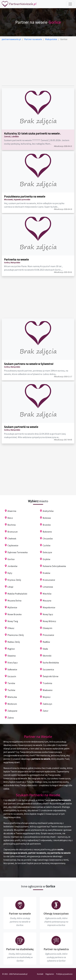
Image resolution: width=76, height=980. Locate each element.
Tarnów (11, 683)
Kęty (10, 573)
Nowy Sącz (48, 614)
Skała (45, 649)
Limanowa (48, 587)
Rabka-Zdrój (14, 642)
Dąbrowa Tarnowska (18, 552)
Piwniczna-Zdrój (16, 635)
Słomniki (47, 656)
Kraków (46, 573)
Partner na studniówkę (20, 949)
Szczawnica (48, 669)
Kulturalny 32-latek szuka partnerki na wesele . (32, 133)
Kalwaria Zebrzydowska (54, 566)
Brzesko (47, 525)
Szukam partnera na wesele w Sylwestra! (29, 364)
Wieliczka (12, 697)
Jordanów (12, 566)
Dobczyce (47, 552)
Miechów (47, 594)
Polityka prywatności (64, 974)
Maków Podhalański (17, 594)
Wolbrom (12, 704)
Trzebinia (47, 683)
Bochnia (12, 525)
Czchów (47, 545)
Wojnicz (47, 697)
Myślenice (12, 607)
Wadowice (48, 690)
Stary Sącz (13, 663)
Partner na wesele (20, 913)
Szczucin (12, 676)
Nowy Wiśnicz (49, 621)
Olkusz (11, 628)
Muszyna (47, 601)
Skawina (12, 656)
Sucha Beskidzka (51, 663)
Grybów (46, 559)
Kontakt (40, 974)
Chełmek (12, 539)
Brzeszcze (13, 532)
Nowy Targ (13, 621)
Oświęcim (47, 628)
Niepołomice (49, 607)
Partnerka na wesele (16, 259)
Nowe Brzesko (15, 614)
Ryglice (11, 649)
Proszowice (48, 635)
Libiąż (10, 587)
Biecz (10, 518)
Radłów (46, 642)
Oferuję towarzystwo (56, 913)
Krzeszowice (49, 580)
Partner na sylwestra (56, 949)
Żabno (11, 718)
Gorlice (11, 559)
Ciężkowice (13, 545)
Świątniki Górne (51, 676)
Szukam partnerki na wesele (21, 427)
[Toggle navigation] (70, 4)
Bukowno (47, 532)
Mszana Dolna (14, 601)
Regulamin (50, 974)
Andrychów (48, 511)
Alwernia (12, 511)
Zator (45, 711)
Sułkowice (12, 669)
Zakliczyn (47, 704)
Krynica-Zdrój (14, 580)
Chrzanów (48, 539)
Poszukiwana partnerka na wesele (25, 196)
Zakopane (12, 711)
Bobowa (47, 518)
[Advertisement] (38, 63)
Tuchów (11, 690)
